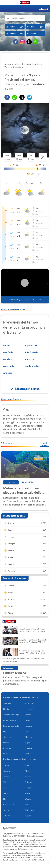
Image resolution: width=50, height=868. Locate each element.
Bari (27, 804)
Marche (28, 720)
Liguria (6, 709)
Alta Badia (8, 352)
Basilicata (7, 748)
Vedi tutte (45, 444)
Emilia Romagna (10, 720)
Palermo (7, 816)
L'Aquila (28, 799)
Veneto (28, 715)
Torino (6, 765)
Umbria (6, 731)
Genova (7, 771)
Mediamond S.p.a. (23, 853)
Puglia (27, 743)
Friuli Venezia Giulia (11, 726)
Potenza (7, 810)
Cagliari (28, 816)
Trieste (6, 782)
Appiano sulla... (33, 366)
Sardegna (29, 754)
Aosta (27, 765)
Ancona (6, 788)
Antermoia (9, 366)
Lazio (27, 731)
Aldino (6, 345)
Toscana (28, 726)
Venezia (28, 776)
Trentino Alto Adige (11, 715)
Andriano (8, 359)
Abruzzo (28, 737)
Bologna (28, 782)
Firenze (28, 788)
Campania (7, 737)
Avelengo (8, 373)
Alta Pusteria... (32, 352)
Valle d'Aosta (30, 703)
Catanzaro (29, 810)
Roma (27, 793)
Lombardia (29, 709)
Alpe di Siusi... (32, 345)
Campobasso (9, 804)
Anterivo (29, 359)
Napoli (6, 799)
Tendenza (11, 482)
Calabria (28, 748)
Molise (6, 743)
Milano (28, 771)
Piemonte (7, 703)
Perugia (6, 793)
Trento (6, 776)
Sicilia (5, 754)
